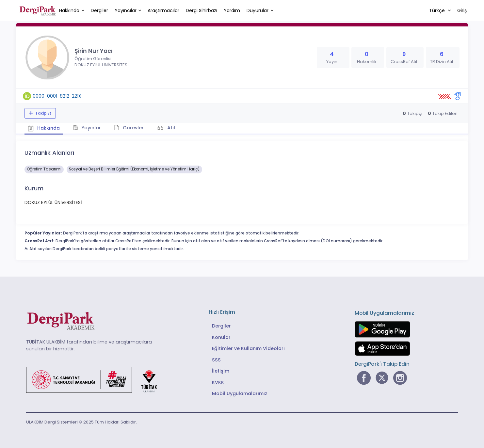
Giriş (462, 10)
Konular (221, 337)
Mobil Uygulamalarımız (240, 393)
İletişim (221, 371)
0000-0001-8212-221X (57, 96)
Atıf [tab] (171, 128)
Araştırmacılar (163, 10)
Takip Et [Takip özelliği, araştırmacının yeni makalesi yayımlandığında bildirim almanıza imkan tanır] (43, 113)
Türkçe (438, 10)
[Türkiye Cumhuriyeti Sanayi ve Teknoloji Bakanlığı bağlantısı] (96, 379)
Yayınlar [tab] (87, 128)
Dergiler (99, 10)
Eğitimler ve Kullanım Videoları (248, 348)
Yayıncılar (126, 10)
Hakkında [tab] (44, 128)
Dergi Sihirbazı (202, 10)
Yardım (232, 10)
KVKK (218, 382)
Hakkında (69, 10)
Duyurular (258, 10)
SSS (216, 360)
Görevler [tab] (129, 128)
